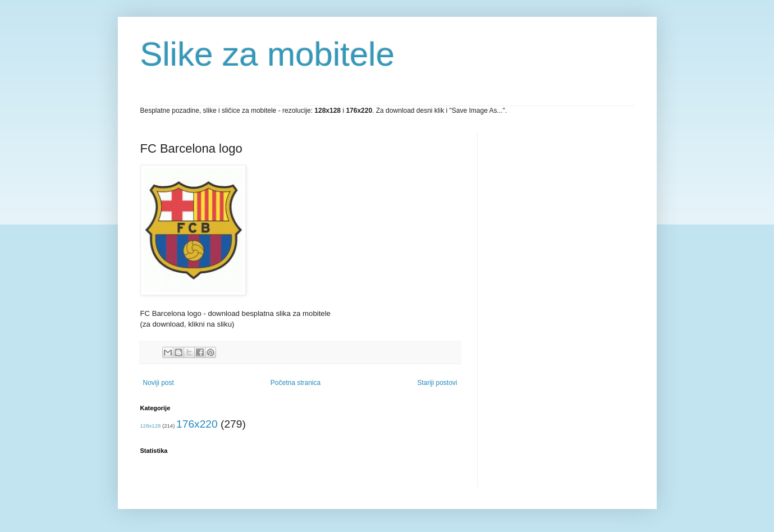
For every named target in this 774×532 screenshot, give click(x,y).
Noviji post (159, 383)
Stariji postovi (437, 383)
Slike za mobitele (268, 54)
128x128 (151, 426)
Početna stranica (296, 383)
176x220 (197, 424)
